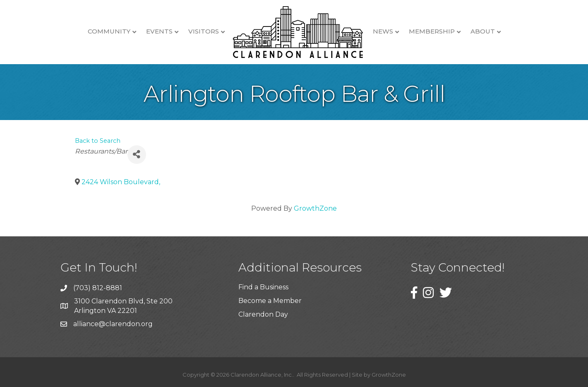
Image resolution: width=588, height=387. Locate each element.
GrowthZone (315, 208)
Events (159, 31)
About (483, 31)
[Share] (137, 155)
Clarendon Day (263, 314)
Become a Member (270, 301)
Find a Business (263, 287)
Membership (432, 31)
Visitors (204, 31)
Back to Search (98, 141)
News (383, 31)
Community (109, 31)
